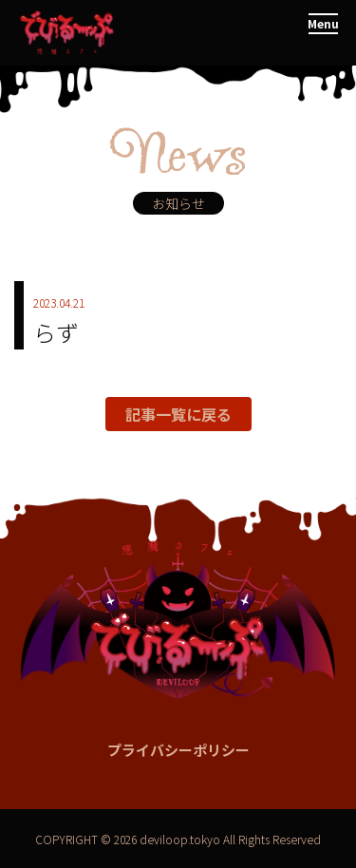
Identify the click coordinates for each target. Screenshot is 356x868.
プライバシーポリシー (178, 750)
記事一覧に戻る (178, 414)
